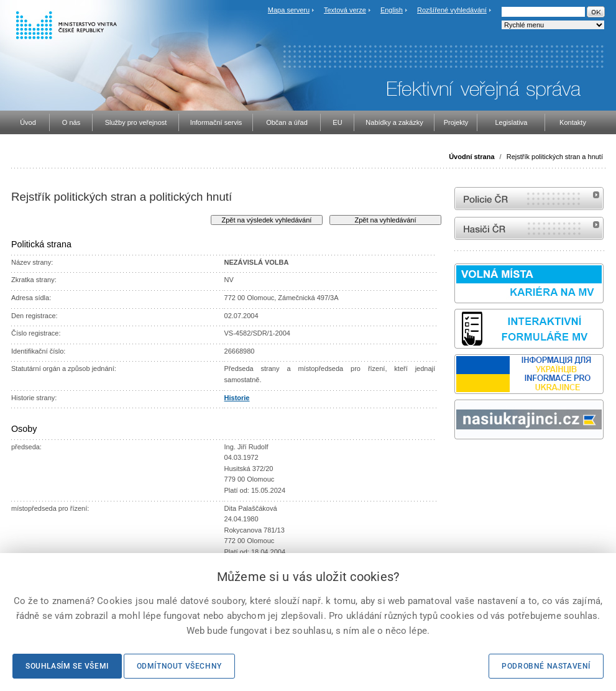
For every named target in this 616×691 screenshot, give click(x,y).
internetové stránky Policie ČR (529, 199)
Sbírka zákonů (456, 463)
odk (461, 463)
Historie (237, 398)
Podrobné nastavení (546, 666)
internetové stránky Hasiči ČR (529, 228)
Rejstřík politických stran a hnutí (555, 157)
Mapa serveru (289, 10)
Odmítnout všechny (179, 666)
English (392, 10)
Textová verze (345, 10)
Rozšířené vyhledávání (452, 10)
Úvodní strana (471, 157)
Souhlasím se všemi (67, 666)
